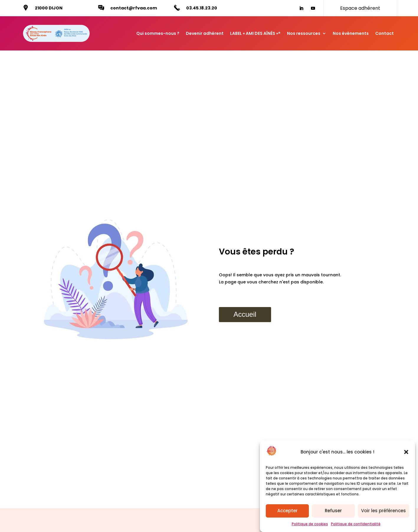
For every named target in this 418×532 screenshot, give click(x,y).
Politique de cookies (310, 527)
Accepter (287, 514)
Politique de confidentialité (356, 527)
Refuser (333, 514)
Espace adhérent (360, 8)
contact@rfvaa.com (134, 8)
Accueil (245, 314)
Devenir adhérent (205, 33)
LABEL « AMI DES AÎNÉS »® (255, 33)
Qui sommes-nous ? (158, 33)
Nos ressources (304, 33)
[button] (406, 455)
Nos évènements (351, 33)
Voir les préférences (383, 514)
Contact (385, 33)
